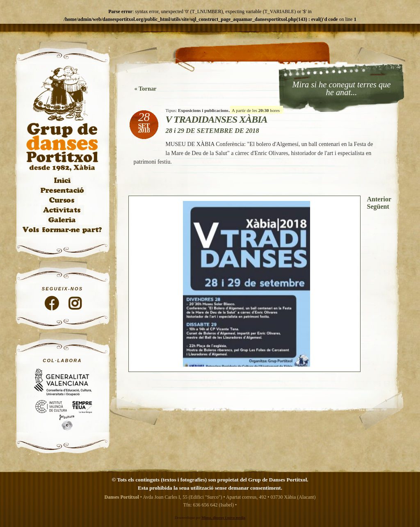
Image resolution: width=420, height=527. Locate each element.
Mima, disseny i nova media (223, 518)
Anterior (379, 199)
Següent (378, 206)
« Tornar (146, 89)
